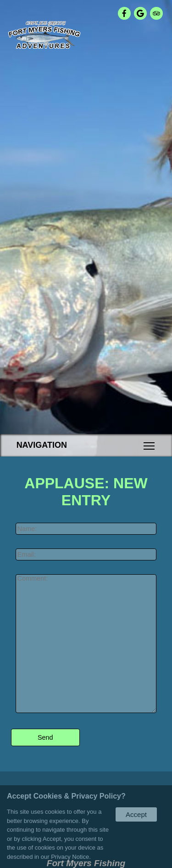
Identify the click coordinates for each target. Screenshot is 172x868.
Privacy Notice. (71, 857)
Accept (136, 814)
